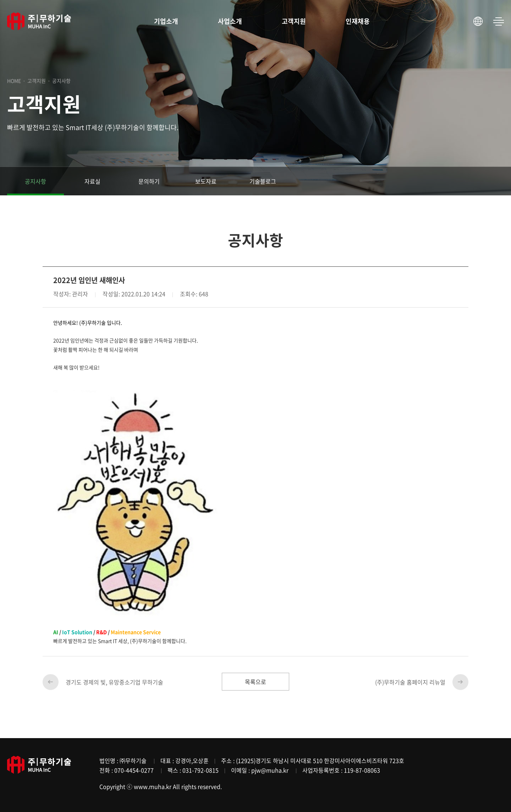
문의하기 (149, 181)
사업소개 (230, 21)
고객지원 (294, 21)
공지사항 (35, 181)
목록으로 (255, 682)
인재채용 (358, 21)
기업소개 (166, 21)
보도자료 (206, 181)
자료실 (92, 181)
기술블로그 (263, 181)
